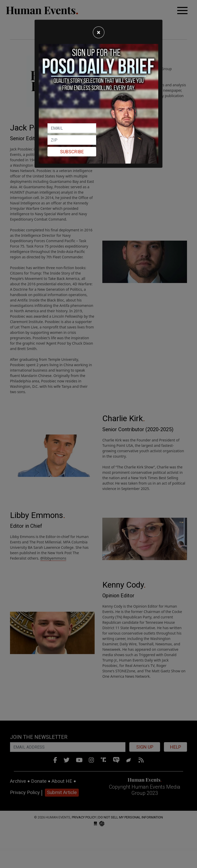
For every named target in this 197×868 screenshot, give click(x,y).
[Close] (99, 32)
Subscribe (72, 152)
